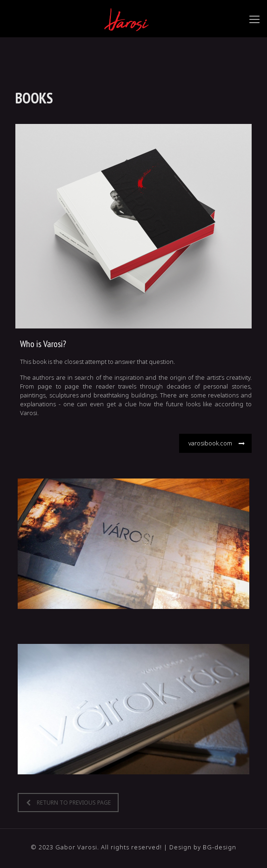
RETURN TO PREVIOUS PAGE (68, 803)
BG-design (220, 847)
